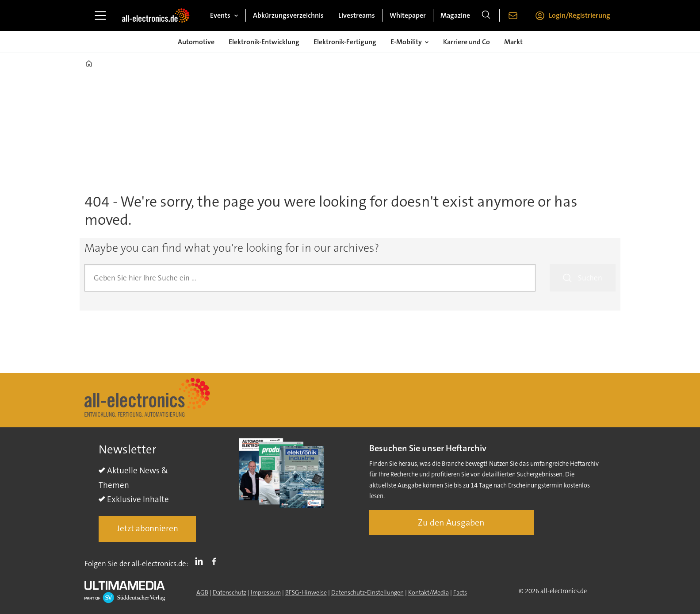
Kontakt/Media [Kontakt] (428, 592)
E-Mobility (406, 42)
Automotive (196, 42)
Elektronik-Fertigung (345, 42)
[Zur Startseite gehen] (156, 15)
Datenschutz (230, 592)
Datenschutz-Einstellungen (367, 592)
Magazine (455, 15)
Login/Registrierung (580, 15)
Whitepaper (408, 15)
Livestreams (357, 15)
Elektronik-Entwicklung (264, 42)
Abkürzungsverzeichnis (288, 15)
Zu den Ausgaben (451, 522)
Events (220, 15)
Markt (513, 42)
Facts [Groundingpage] (460, 592)
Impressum (266, 592)
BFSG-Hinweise (306, 592)
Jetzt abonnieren (147, 528)
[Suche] (486, 15)
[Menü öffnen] (100, 15)
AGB (202, 592)
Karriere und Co (467, 42)
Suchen (590, 278)
